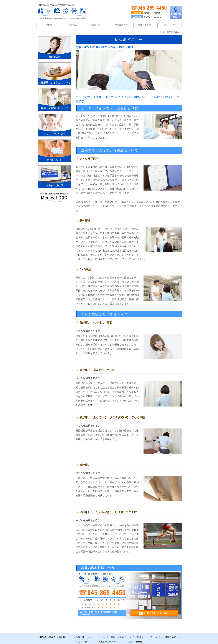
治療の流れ (73, 25)
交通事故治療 (121, 25)
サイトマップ (120, 635)
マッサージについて (99, 631)
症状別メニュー (66, 631)
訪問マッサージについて (149, 631)
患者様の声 (106, 635)
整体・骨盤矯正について (123, 631)
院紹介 (52, 631)
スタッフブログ (90, 635)
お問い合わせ (136, 635)
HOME (43, 631)
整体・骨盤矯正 (145, 25)
